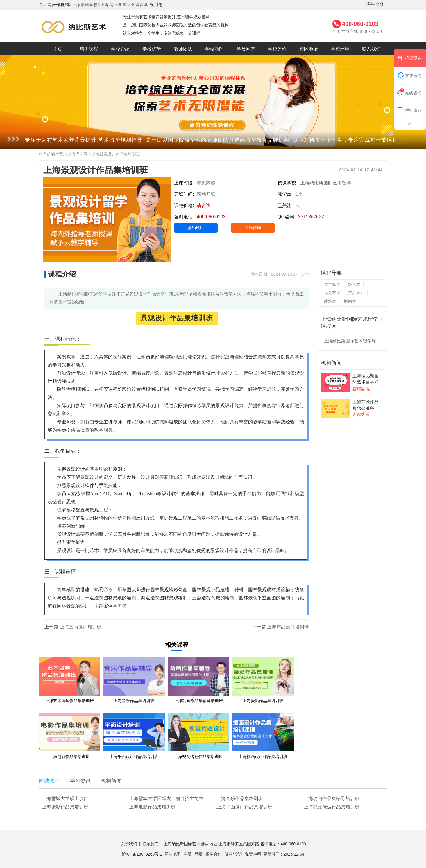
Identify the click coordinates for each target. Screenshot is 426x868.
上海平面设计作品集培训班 (244, 807)
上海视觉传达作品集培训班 (332, 807)
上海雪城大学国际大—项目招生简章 (166, 798)
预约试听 (196, 228)
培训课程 (89, 49)
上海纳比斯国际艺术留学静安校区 (356, 341)
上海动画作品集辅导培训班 (332, 798)
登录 (198, 854)
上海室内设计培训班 (80, 627)
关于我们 (129, 844)
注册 (187, 854)
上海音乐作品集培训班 (240, 798)
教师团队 (183, 49)
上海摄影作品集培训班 (65, 807)
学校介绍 (120, 49)
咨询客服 (361, 389)
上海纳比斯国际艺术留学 (125, 5)
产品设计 (356, 293)
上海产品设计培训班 (288, 627)
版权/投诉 (233, 854)
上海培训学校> (86, 5)
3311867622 (311, 217)
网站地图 (173, 854)
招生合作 (375, 4)
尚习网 (45, 5)
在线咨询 (253, 228)
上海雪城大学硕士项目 (65, 798)
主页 (58, 49)
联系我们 (371, 49)
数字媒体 (332, 284)
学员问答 (246, 49)
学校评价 (277, 49)
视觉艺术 (332, 293)
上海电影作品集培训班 (152, 807)
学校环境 (340, 49)
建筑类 (330, 301)
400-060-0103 (360, 24)
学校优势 (152, 49)
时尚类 (350, 301)
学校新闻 (214, 49)
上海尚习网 (78, 154)
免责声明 (253, 854)
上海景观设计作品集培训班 (116, 154)
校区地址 (309, 49)
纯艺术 (354, 284)
